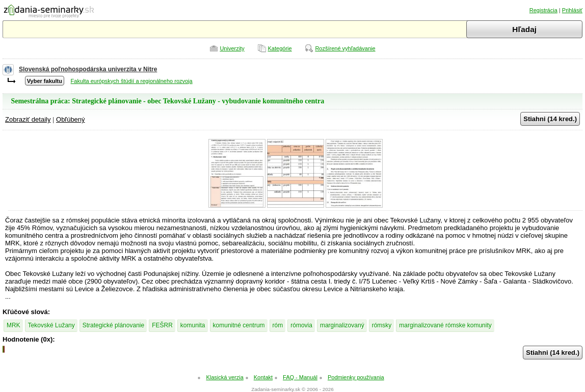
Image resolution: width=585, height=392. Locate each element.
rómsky (382, 325)
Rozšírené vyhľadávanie (345, 48)
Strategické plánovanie (113, 325)
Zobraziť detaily (28, 119)
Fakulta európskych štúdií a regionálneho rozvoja (132, 81)
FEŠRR (162, 325)
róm (278, 325)
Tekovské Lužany (51, 325)
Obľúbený (71, 119)
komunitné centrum (239, 325)
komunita (193, 325)
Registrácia (543, 10)
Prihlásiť (572, 10)
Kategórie (280, 48)
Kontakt (263, 377)
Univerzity (232, 48)
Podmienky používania (356, 377)
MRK (14, 325)
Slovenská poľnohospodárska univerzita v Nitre (88, 69)
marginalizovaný (342, 325)
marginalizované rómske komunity (445, 325)
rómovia (301, 325)
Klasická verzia (224, 377)
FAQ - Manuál (300, 377)
